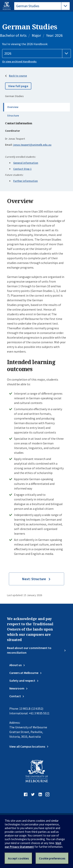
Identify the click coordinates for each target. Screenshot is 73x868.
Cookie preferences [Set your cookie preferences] (52, 858)
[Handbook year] (36, 53)
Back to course (18, 76)
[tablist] (42, 6)
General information (26, 163)
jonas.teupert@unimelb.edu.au (32, 145)
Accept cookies (18, 858)
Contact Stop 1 (22, 169)
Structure (13, 116)
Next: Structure (34, 579)
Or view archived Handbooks (19, 61)
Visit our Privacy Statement (33, 845)
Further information (26, 181)
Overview (13, 107)
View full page (18, 86)
